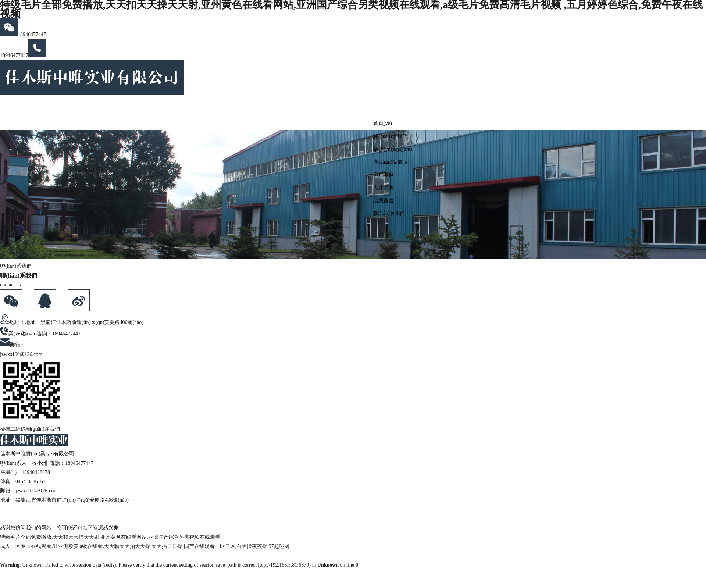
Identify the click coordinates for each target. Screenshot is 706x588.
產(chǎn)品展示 (391, 162)
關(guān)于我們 (390, 136)
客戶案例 (384, 175)
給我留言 (384, 201)
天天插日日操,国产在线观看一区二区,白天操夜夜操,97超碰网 (220, 546)
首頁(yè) (383, 123)
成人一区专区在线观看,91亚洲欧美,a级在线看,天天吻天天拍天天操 (75, 546)
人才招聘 (384, 188)
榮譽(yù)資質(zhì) (393, 149)
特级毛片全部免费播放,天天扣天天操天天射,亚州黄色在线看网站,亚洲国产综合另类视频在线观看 (110, 537)
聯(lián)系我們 (389, 213)
